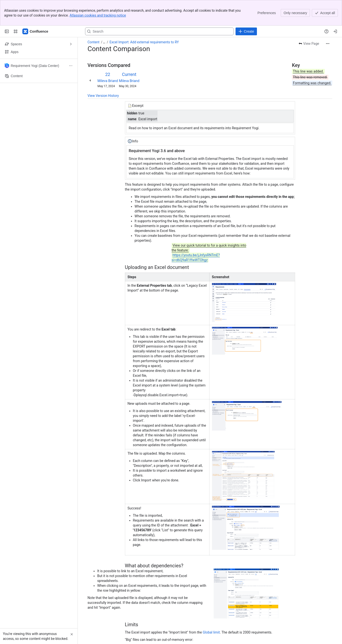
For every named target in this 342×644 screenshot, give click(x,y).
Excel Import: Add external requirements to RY (144, 17)
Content (93, 17)
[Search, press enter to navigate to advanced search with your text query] (159, 6)
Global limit (211, 607)
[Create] (246, 6)
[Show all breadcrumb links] (104, 17)
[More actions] (328, 18)
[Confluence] (35, 6)
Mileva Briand (108, 55)
